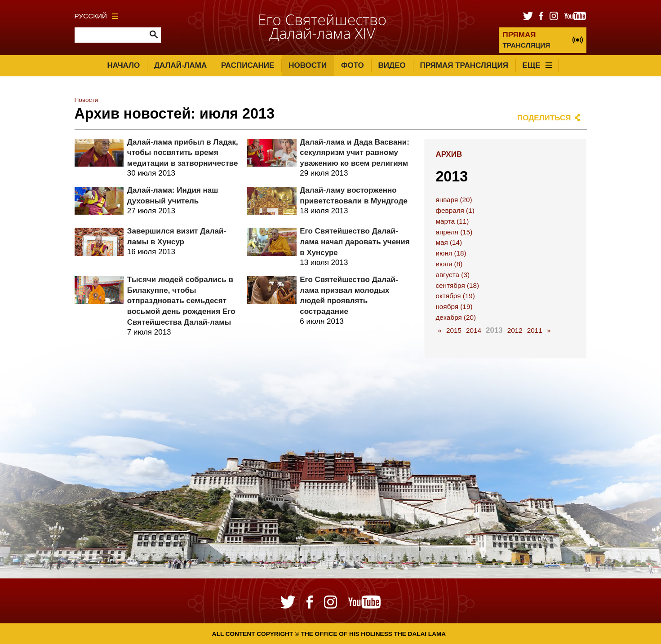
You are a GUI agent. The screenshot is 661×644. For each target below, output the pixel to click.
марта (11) (452, 221)
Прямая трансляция (464, 65)
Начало (123, 65)
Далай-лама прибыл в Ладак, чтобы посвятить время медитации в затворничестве (183, 153)
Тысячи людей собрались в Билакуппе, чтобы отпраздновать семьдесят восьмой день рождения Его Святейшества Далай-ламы (181, 301)
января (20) (454, 200)
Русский (97, 16)
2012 (515, 330)
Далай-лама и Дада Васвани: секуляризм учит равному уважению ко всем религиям (355, 153)
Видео (392, 65)
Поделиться (544, 118)
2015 (454, 330)
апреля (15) (454, 232)
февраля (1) (455, 210)
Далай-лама (180, 65)
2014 (474, 330)
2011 (535, 330)
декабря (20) (456, 317)
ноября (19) (454, 307)
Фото (353, 65)
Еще (537, 65)
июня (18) (451, 253)
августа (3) (452, 275)
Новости (308, 65)
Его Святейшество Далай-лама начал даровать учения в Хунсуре (355, 242)
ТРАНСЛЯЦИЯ (526, 40)
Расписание (248, 65)
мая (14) (449, 242)
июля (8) (449, 264)
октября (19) (455, 296)
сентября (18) (457, 285)
